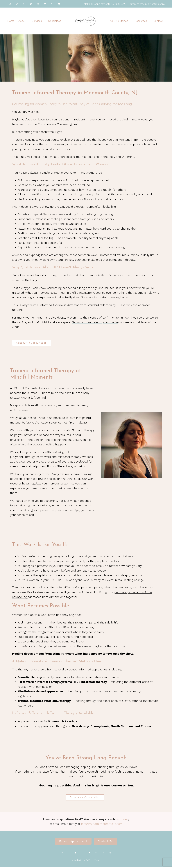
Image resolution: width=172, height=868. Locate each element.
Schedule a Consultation (32, 343)
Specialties (55, 21)
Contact (158, 21)
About (22, 21)
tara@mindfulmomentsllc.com (102, 825)
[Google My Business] (59, 4)
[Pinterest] (52, 4)
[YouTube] (45, 4)
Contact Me (106, 842)
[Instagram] (31, 4)
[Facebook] (24, 4)
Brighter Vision (93, 862)
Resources (141, 21)
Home (11, 21)
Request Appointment (73, 842)
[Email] (10, 4)
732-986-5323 (118, 4)
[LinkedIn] (38, 4)
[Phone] (17, 4)
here (125, 820)
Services (37, 21)
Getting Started (119, 21)
